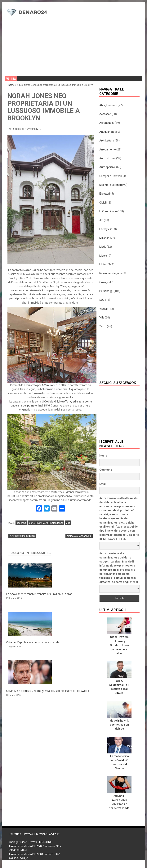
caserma (21, 523)
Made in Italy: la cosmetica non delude (119, 725)
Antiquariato (107, 132)
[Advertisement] (98, 35)
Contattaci (15, 834)
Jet (101, 220)
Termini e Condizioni (48, 834)
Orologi (104, 282)
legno (32, 523)
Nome (103, 456)
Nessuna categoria (111, 273)
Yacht (103, 326)
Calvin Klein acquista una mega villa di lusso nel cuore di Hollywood (48, 691)
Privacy (29, 834)
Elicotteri (105, 194)
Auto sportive (107, 167)
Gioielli (103, 203)
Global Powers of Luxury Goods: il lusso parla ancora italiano (119, 645)
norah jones (57, 523)
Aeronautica (107, 123)
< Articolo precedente (22, 536)
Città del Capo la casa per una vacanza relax (33, 642)
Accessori (105, 114)
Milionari (104, 238)
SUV (102, 300)
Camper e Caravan (111, 176)
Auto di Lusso (107, 158)
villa (68, 523)
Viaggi (103, 309)
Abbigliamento (108, 105)
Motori (103, 264)
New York (43, 523)
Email (103, 484)
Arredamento (108, 150)
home (12, 85)
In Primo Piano (108, 211)
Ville (19, 85)
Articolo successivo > (79, 536)
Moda (103, 247)
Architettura (107, 141)
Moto (102, 256)
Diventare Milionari (111, 185)
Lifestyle (105, 229)
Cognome (106, 470)
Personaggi (106, 291)
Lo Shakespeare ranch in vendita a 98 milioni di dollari (39, 594)
